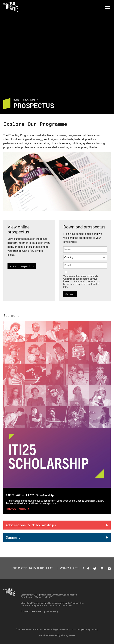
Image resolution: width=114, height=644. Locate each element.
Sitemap (94, 629)
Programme (29, 100)
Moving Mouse (68, 635)
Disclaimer (76, 629)
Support (13, 537)
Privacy (85, 629)
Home (16, 100)
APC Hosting (52, 611)
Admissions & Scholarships (31, 525)
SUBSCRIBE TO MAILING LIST (33, 568)
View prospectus (22, 266)
